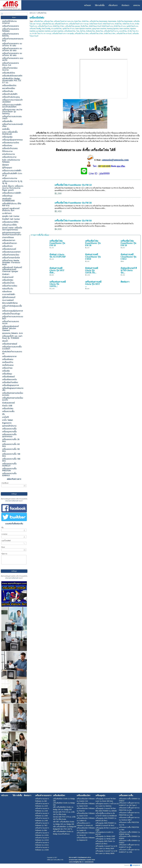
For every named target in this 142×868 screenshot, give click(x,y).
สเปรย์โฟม (123, 31)
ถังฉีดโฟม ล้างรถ (128, 24)
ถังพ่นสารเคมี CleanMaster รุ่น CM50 (93, 257)
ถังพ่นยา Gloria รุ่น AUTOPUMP (58, 256)
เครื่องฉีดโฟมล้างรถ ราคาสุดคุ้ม (63, 33)
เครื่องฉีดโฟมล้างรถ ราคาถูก (79, 24)
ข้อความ (4, 554)
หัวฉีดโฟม (118, 24)
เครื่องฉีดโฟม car (48, 24)
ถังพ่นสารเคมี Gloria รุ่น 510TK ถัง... (92, 270)
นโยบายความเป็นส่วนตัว (12, 501)
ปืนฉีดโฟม (84, 26)
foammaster (112, 21)
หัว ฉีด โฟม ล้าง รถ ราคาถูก (42, 33)
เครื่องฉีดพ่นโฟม (70, 31)
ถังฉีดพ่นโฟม (91, 31)
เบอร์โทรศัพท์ (6, 541)
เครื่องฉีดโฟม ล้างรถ (45, 26)
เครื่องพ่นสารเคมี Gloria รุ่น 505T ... (93, 284)
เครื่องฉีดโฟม (38, 21)
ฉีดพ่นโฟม (99, 31)
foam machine (124, 29)
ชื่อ (2, 528)
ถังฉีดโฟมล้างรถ (108, 24)
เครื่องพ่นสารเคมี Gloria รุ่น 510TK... (58, 284)
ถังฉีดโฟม (85, 21)
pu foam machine (57, 31)
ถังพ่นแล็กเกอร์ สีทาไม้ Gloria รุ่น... (129, 270)
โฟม (78, 31)
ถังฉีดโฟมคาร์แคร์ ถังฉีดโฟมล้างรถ (101, 26)
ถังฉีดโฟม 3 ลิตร (110, 33)
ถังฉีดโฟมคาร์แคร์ (96, 24)
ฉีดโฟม (83, 31)
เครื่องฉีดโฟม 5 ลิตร (82, 33)
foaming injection (113, 29)
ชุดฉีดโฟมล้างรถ (132, 26)
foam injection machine (83, 29)
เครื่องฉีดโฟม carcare (73, 26)
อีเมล (3, 547)
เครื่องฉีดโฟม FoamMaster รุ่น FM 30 (73, 203)
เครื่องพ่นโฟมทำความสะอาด (64, 21)
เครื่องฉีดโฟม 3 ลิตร (96, 33)
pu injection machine (43, 31)
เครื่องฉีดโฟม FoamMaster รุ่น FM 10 (73, 185)
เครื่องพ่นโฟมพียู (35, 29)
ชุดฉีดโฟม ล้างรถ (69, 29)
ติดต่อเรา (125, 282)
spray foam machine (99, 29)
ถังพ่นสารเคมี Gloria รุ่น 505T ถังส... (57, 270)
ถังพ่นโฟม (78, 21)
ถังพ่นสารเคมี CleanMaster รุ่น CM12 (128, 257)
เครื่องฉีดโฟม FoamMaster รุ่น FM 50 (73, 221)
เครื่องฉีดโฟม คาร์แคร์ (124, 33)
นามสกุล (4, 534)
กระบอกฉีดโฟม (56, 29)
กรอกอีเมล (5, 483)
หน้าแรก (33, 13)
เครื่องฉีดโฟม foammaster (98, 21)
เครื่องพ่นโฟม (48, 21)
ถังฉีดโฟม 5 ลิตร (59, 26)
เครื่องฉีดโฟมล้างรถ (61, 24)
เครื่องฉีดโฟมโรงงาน (111, 31)
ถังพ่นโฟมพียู (46, 29)
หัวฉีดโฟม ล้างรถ (120, 26)
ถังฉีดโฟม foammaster (125, 21)
